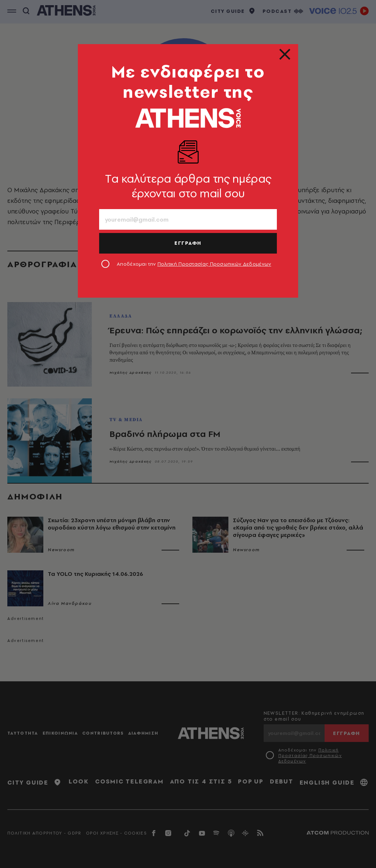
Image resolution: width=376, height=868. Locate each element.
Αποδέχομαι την (194, 264)
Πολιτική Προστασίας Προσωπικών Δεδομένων (214, 264)
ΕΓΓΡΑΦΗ (188, 243)
